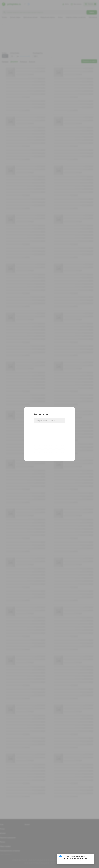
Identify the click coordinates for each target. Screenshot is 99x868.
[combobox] (49, 421)
